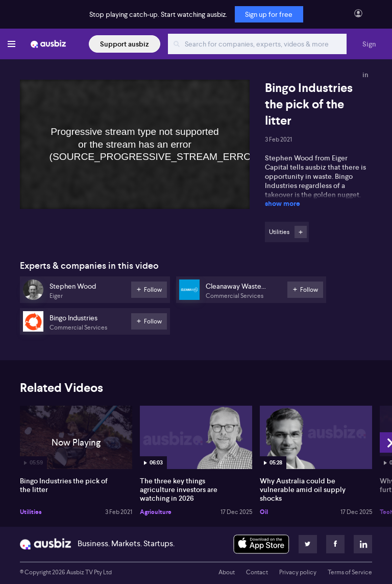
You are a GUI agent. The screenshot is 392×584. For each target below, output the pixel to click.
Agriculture (156, 512)
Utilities (31, 512)
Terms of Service (350, 572)
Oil (264, 512)
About (227, 572)
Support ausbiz (125, 44)
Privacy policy (298, 572)
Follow (301, 232)
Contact (257, 572)
